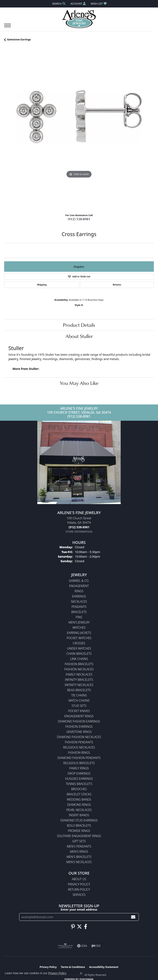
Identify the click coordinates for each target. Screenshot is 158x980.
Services (79, 895)
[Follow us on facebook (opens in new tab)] (86, 927)
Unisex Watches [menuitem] (79, 648)
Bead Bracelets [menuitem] (79, 690)
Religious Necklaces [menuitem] (79, 747)
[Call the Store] (79, 527)
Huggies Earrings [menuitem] (79, 779)
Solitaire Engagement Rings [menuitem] (79, 836)
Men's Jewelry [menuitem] (79, 622)
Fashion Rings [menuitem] (79, 753)
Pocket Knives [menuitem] (79, 711)
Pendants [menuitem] (79, 607)
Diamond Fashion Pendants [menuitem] (79, 758)
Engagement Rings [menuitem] (79, 716)
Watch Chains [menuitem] (79, 700)
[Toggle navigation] (8, 28)
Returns (117, 285)
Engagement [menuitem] (79, 586)
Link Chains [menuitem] (79, 659)
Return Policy (79, 889)
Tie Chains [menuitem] (79, 695)
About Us (79, 879)
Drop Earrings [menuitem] (79, 773)
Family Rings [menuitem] (79, 768)
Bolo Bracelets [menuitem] (79, 825)
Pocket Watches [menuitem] (79, 638)
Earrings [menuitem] (79, 596)
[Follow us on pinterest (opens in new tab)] (73, 927)
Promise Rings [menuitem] (79, 831)
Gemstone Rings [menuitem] (79, 732)
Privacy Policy (79, 884)
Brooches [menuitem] (79, 789)
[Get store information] (79, 532)
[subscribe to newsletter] (133, 917)
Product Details (79, 325)
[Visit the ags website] (65, 946)
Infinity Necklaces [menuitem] (79, 685)
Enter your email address (79, 909)
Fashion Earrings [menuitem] (79, 727)
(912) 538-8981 (79, 219)
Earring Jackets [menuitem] (79, 633)
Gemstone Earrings (19, 39)
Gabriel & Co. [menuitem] (79, 581)
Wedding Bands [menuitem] (79, 799)
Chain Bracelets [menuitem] (79, 654)
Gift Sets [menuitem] (79, 841)
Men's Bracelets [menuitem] (79, 857)
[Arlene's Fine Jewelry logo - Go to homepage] (79, 19)
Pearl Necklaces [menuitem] (79, 810)
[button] (58, 4)
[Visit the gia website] (82, 946)
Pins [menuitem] (79, 617)
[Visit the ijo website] (96, 946)
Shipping (42, 285)
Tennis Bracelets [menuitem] (79, 784)
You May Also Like (79, 383)
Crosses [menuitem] (79, 643)
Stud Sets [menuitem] (79, 706)
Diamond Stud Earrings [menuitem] (79, 820)
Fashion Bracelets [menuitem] (79, 664)
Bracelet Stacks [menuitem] (79, 794)
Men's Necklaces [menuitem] (79, 862)
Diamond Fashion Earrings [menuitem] (79, 721)
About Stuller (79, 336)
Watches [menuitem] (79, 628)
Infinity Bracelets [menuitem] (79, 680)
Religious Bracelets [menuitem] (79, 763)
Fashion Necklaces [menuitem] (79, 669)
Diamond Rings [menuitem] (79, 805)
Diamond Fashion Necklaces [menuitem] (79, 737)
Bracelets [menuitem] (79, 612)
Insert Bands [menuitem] (79, 815)
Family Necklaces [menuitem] (79, 674)
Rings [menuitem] (79, 591)
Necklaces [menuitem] (79, 601)
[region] (79, 129)
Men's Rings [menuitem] (79, 852)
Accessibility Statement (104, 967)
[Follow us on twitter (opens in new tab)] (79, 927)
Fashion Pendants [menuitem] (79, 742)
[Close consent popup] (81, 973)
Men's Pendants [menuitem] (79, 846)
